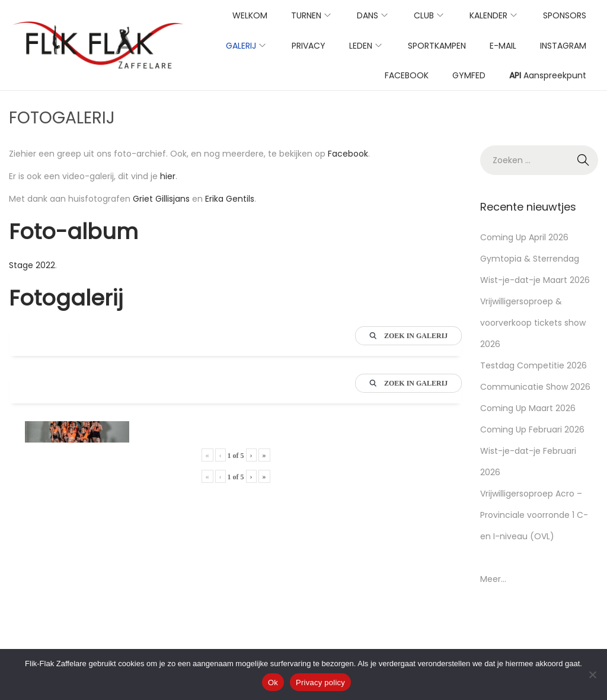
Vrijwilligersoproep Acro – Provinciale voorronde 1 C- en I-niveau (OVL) (534, 515)
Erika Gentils (230, 199)
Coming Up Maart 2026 (528, 408)
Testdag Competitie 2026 (533, 365)
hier (168, 176)
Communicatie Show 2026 (535, 387)
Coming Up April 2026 (524, 237)
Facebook (348, 154)
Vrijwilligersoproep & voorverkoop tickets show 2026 (533, 323)
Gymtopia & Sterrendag (530, 259)
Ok (273, 682)
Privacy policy (320, 682)
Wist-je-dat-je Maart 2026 (535, 280)
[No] (592, 674)
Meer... (493, 579)
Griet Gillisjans (161, 199)
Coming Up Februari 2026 (532, 429)
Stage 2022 (32, 265)
